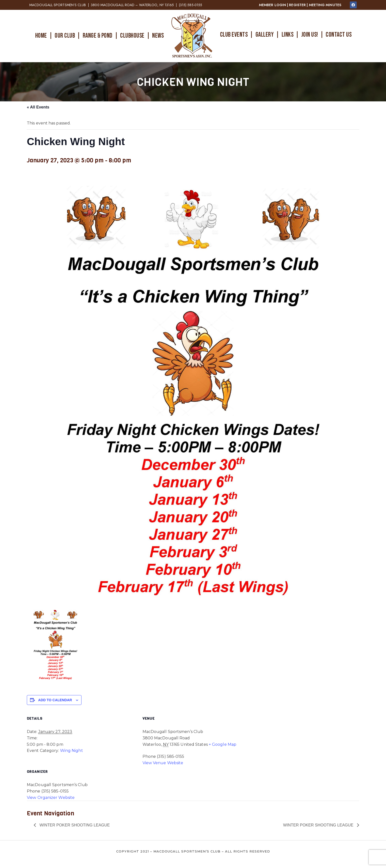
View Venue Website (163, 763)
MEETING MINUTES (325, 5)
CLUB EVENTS (234, 35)
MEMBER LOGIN (273, 5)
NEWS (158, 36)
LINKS (288, 35)
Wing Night (72, 751)
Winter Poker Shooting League (74, 825)
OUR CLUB (65, 36)
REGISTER (297, 5)
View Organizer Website (51, 798)
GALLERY (265, 35)
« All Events (38, 107)
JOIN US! (310, 35)
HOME (41, 36)
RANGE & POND (98, 36)
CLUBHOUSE (132, 36)
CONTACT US (339, 35)
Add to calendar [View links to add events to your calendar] (55, 700)
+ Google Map (223, 744)
